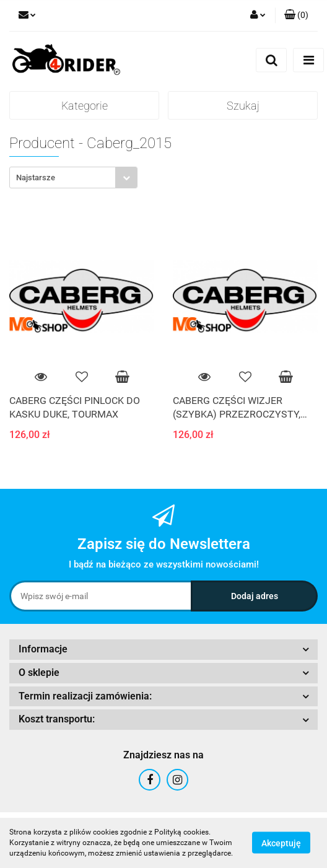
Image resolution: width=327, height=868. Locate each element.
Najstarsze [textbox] (36, 178)
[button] (296, 15)
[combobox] (73, 178)
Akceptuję (281, 843)
